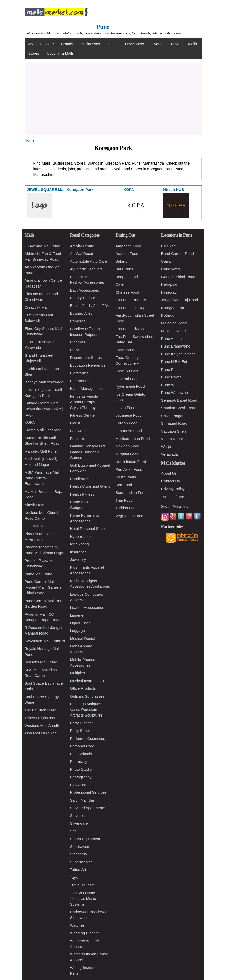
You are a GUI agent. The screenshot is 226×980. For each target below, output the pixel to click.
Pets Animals (81, 754)
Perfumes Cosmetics (88, 738)
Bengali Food (127, 277)
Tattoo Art (78, 870)
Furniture (78, 438)
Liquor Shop (80, 623)
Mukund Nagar (174, 331)
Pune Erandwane (176, 346)
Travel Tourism (83, 885)
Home (30, 140)
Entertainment (82, 381)
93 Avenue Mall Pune (43, 246)
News (176, 44)
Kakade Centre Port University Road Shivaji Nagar (44, 409)
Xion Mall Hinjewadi (41, 733)
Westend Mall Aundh (42, 726)
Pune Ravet (171, 377)
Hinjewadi (169, 292)
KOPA (30, 422)
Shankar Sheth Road (179, 408)
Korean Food (127, 423)
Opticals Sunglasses (87, 696)
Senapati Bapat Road (179, 400)
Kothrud (168, 315)
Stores (34, 53)
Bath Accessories (85, 290)
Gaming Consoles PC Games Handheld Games (88, 452)
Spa (74, 831)
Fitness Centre (83, 415)
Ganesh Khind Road (178, 277)
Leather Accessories (87, 608)
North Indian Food (131, 462)
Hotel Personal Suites (88, 529)
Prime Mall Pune (38, 574)
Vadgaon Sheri (174, 431)
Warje (166, 447)
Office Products (83, 688)
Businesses (90, 44)
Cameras (78, 321)
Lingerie (77, 615)
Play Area (78, 785)
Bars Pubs (124, 269)
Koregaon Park (174, 308)
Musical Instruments (87, 681)
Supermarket (81, 862)
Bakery (122, 261)
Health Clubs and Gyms (90, 486)
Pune (103, 27)
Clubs (75, 350)
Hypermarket (81, 536)
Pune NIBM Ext (174, 362)
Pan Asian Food (129, 469)
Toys (74, 877)
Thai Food (124, 500)
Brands (67, 44)
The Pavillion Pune (40, 710)
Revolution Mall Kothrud (45, 641)
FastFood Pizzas (130, 329)
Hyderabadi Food (130, 386)
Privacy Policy (173, 489)
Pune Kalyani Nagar (178, 354)
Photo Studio (81, 769)
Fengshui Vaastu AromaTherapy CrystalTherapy (84, 402)
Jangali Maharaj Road (180, 300)
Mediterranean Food (133, 438)
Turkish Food (127, 508)
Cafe (120, 284)
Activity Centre (82, 246)
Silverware (79, 823)
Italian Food (126, 408)
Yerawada (170, 454)
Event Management (87, 388)
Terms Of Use (173, 497)
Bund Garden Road (178, 253)
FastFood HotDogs (132, 308)
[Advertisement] (113, 98)
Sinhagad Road (174, 423)
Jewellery (78, 559)
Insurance (78, 552)
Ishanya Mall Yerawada (44, 382)
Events (158, 44)
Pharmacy (79, 761)
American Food (129, 246)
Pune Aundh (172, 339)
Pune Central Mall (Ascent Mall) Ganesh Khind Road (43, 587)
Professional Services (88, 792)
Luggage (77, 631)
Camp (166, 261)
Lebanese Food (129, 431)
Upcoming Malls (60, 53)
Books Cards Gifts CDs (90, 306)
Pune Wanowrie (174, 392)
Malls (192, 44)
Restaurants (126, 477)
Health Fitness (82, 494)
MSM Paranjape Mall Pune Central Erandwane (42, 478)
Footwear (78, 431)
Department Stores (86, 358)
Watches (77, 925)
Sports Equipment (85, 839)
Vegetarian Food (130, 516)
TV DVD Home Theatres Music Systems (83, 899)
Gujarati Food (127, 379)
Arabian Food (127, 253)
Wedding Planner (85, 933)
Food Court (125, 350)
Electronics (79, 373)
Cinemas (78, 342)
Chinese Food (127, 292)
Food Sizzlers (127, 371)
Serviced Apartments (88, 808)
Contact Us (171, 481)
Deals (112, 44)
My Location (39, 44)
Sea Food (124, 485)
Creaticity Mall (36, 307)
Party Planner (82, 723)
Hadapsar (169, 284)
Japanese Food (129, 415)
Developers (135, 44)
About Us (169, 473)
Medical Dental (83, 638)
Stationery (79, 854)
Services (77, 816)
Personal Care (82, 746)
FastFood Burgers (131, 300)
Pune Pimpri (172, 369)
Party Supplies (82, 731)
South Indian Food (131, 492)
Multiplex (78, 673)
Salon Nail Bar (82, 800)
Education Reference (88, 365)
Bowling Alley (81, 313)
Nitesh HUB (34, 505)
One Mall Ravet (38, 526)
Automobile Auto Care (89, 261)
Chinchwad (171, 269)
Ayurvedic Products (86, 269)
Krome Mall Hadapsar (43, 430)
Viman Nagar (172, 439)
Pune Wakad (172, 385)
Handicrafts (80, 479)
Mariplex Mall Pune (41, 451)
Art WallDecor (82, 253)
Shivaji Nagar (172, 416)
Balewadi (169, 246)
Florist (75, 423)
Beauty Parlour (83, 298)
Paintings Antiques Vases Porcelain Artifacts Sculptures (86, 709)
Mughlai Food (127, 454)
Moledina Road (174, 323)
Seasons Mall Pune (41, 662)
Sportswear (80, 846)
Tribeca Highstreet (40, 718)
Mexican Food (128, 446)
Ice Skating (79, 544)
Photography (81, 777)
